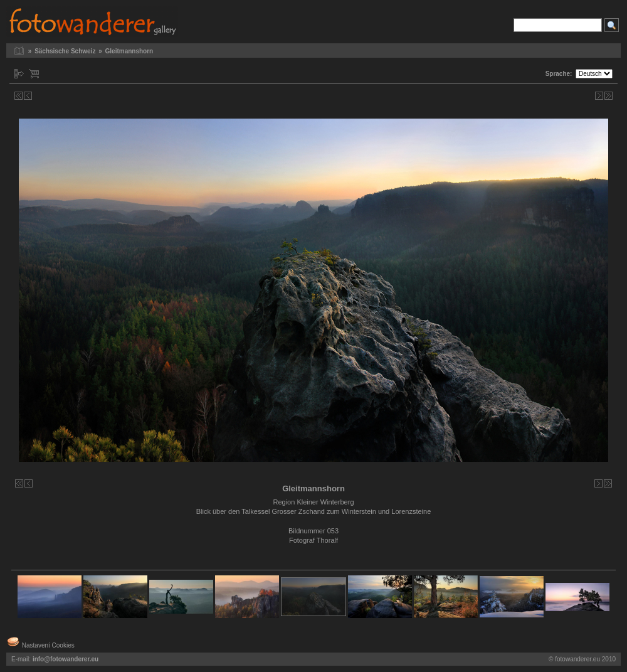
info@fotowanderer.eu (66, 659)
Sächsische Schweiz (65, 51)
